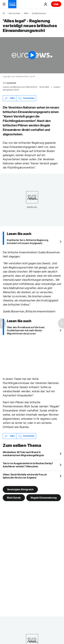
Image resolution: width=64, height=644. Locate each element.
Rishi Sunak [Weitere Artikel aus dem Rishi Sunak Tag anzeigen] (14, 497)
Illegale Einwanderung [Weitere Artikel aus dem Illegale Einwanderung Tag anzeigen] (44, 497)
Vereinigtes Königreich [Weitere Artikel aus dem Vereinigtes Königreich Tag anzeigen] (20, 489)
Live (56, 4)
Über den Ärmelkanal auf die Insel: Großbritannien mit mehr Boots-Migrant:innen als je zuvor (26, 330)
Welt (26, 13)
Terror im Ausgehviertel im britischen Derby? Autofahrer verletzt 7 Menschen (28, 465)
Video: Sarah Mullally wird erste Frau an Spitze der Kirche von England (25, 476)
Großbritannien (39, 13)
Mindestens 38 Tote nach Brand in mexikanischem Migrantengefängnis (23, 454)
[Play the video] (32, 55)
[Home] (4, 13)
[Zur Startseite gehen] (12, 4)
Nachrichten (14, 13)
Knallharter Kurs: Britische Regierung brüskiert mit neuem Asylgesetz (28, 242)
